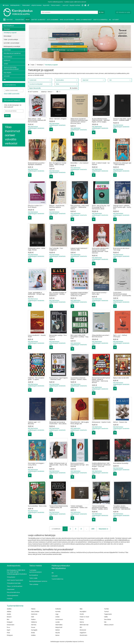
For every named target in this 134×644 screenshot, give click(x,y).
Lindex (57, 617)
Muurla (58, 633)
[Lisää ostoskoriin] (30, 132)
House (33, 627)
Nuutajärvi (83, 611)
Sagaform (83, 633)
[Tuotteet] (8, 20)
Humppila (34, 630)
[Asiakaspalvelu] (16, 5)
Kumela (58, 611)
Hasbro (33, 619)
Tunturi (106, 611)
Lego (57, 614)
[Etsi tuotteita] (73, 12)
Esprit (9, 630)
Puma (82, 619)
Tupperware (108, 614)
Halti (33, 617)
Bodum (9, 617)
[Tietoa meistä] (56, 5)
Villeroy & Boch (109, 625)
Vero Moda (108, 619)
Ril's (81, 627)
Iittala (33, 633)
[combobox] (73, 12)
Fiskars (33, 609)
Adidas (9, 611)
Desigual (10, 622)
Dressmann (11, 625)
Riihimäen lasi (84, 625)
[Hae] (101, 12)
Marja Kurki (59, 627)
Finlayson (10, 635)
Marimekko (59, 625)
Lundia (58, 622)
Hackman (34, 614)
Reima (82, 622)
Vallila (106, 617)
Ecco (8, 627)
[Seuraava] (103, 529)
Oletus (50, 92)
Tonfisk (106, 609)
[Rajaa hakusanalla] (53, 88)
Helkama (34, 622)
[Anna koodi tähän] (14, 111)
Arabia (9, 614)
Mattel (58, 630)
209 (93, 529)
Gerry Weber (35, 611)
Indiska (33, 635)
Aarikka (9, 609)
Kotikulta (58, 609)
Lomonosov (59, 619)
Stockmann (84, 635)
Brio (8, 619)
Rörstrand (83, 630)
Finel (8, 633)
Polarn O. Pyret (84, 617)
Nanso (57, 635)
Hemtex (34, 625)
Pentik (82, 614)
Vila (105, 622)
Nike (81, 609)
